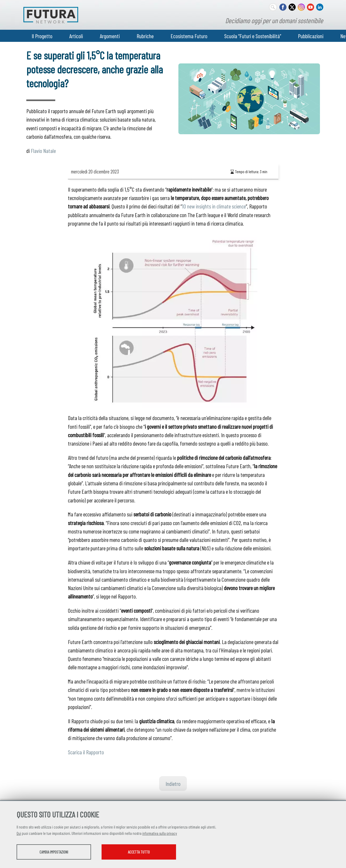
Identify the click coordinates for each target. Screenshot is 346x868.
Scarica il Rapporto (86, 752)
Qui (19, 834)
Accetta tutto (153, 852)
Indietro (173, 784)
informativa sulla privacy (160, 834)
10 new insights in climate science (214, 206)
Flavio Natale (43, 151)
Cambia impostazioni (58, 852)
